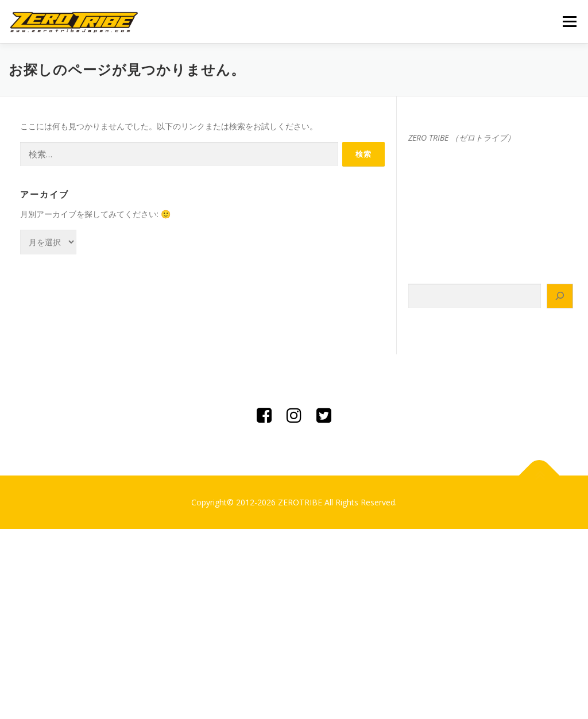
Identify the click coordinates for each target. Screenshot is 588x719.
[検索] (560, 296)
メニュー (569, 22)
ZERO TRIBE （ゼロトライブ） (462, 138)
